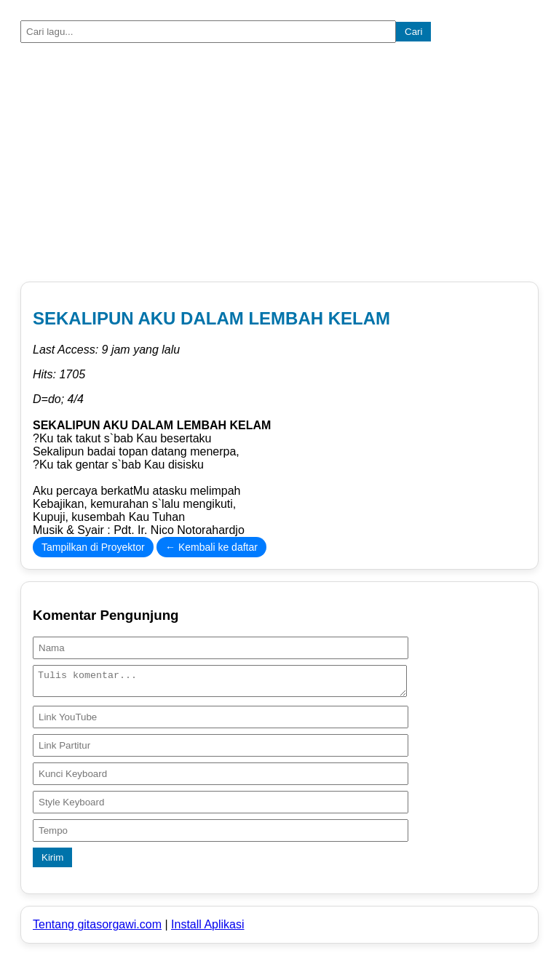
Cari (413, 32)
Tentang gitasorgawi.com (97, 929)
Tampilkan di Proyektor (93, 547)
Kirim (52, 862)
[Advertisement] (279, 165)
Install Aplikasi (208, 929)
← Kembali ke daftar (211, 547)
